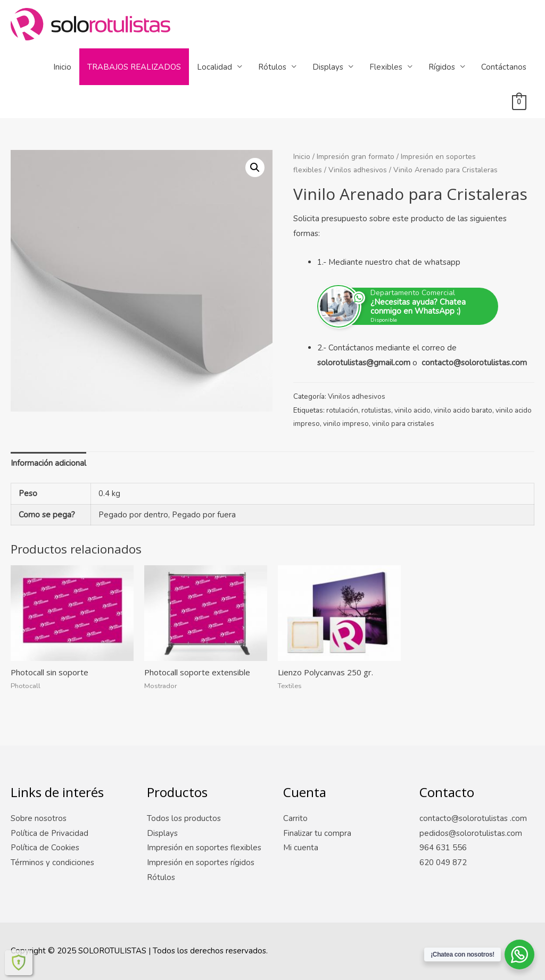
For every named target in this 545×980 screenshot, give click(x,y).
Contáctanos (504, 67)
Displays (328, 67)
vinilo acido (412, 410)
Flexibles (386, 67)
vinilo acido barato (463, 410)
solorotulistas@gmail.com (364, 363)
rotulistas (376, 410)
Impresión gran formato (356, 157)
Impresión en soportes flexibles (204, 848)
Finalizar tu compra (317, 833)
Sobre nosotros (39, 818)
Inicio (62, 67)
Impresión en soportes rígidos (201, 862)
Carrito (295, 818)
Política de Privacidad (49, 833)
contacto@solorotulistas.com (474, 363)
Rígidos (442, 67)
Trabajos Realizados (134, 67)
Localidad (214, 67)
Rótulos (272, 67)
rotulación (342, 410)
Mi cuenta (301, 848)
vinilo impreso (346, 424)
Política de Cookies (45, 848)
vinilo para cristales (403, 424)
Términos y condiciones (52, 862)
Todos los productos (184, 818)
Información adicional (48, 463)
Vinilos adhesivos (358, 170)
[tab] (48, 463)
